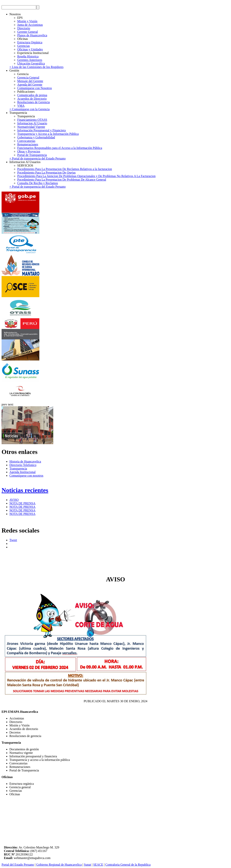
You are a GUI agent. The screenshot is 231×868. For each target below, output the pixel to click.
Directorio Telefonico (23, 465)
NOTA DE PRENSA (22, 503)
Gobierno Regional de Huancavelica (59, 865)
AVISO (14, 500)
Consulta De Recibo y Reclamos (38, 183)
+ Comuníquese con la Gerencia (29, 109)
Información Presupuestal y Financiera (41, 130)
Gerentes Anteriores (30, 60)
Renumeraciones (28, 144)
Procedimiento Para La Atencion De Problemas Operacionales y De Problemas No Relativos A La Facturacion (86, 176)
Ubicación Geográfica (31, 63)
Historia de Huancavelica (25, 461)
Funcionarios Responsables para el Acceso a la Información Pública (60, 148)
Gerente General (28, 32)
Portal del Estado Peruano (18, 865)
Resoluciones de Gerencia (33, 102)
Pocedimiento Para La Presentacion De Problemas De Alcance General (62, 180)
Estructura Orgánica (30, 42)
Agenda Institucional (23, 472)
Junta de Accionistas (30, 25)
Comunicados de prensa (32, 95)
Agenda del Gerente (30, 85)
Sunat (88, 865)
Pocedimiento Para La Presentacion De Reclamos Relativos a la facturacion (65, 169)
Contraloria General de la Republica (128, 865)
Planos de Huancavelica (32, 35)
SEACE (98, 865)
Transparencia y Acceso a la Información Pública (48, 134)
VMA (21, 106)
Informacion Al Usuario (32, 123)
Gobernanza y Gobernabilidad (36, 137)
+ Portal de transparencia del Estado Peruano (37, 158)
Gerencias (23, 46)
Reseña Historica (28, 56)
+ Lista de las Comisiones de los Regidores (36, 67)
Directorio (24, 28)
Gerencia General (28, 78)
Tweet (13, 540)
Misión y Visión (27, 21)
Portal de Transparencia (32, 155)
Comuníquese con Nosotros (35, 88)
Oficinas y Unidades (30, 49)
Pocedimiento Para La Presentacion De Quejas (46, 173)
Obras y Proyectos (29, 151)
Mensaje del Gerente (30, 81)
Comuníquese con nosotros (26, 476)
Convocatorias (26, 141)
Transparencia (18, 469)
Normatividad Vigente (31, 127)
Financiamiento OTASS (32, 120)
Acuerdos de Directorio (32, 99)
